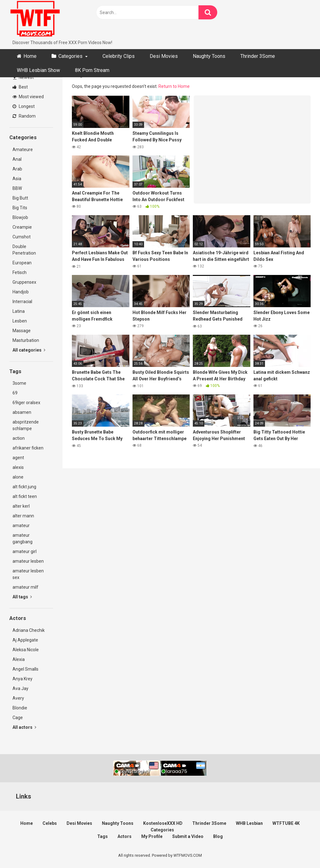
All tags (22, 597)
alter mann (23, 516)
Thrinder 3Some (258, 56)
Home (30, 56)
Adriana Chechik (29, 630)
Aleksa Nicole (26, 650)
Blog (218, 836)
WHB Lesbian (249, 823)
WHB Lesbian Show (38, 70)
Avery (18, 698)
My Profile (152, 836)
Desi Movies (164, 56)
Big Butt (20, 198)
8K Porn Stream (92, 70)
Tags (102, 836)
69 (15, 393)
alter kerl (21, 506)
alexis (18, 467)
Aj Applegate (25, 640)
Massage (22, 331)
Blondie (20, 708)
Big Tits (20, 208)
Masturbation (26, 340)
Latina (19, 311)
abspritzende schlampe (26, 425)
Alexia (19, 659)
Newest (23, 77)
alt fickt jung (24, 487)
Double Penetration (24, 250)
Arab (17, 169)
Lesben (20, 321)
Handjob (21, 292)
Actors (125, 836)
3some (19, 383)
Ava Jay (20, 688)
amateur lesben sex (28, 574)
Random (24, 116)
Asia (17, 179)
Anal (17, 159)
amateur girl (25, 551)
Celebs (50, 823)
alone (18, 477)
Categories (70, 56)
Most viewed (28, 97)
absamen (22, 412)
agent (18, 458)
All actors (24, 727)
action (19, 438)
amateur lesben (28, 561)
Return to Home (174, 86)
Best (20, 87)
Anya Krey (22, 679)
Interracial (22, 302)
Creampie (22, 227)
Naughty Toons (209, 56)
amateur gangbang (22, 538)
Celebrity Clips (119, 56)
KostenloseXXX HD (163, 823)
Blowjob (20, 217)
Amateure (23, 150)
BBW (17, 188)
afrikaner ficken (28, 448)
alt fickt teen (25, 496)
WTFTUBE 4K (286, 823)
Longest (24, 106)
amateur (21, 525)
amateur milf (25, 587)
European (22, 263)
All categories (29, 350)
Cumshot (22, 237)
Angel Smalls (25, 669)
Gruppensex (24, 282)
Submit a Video (188, 836)
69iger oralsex (26, 403)
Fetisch (20, 272)
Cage (18, 718)
